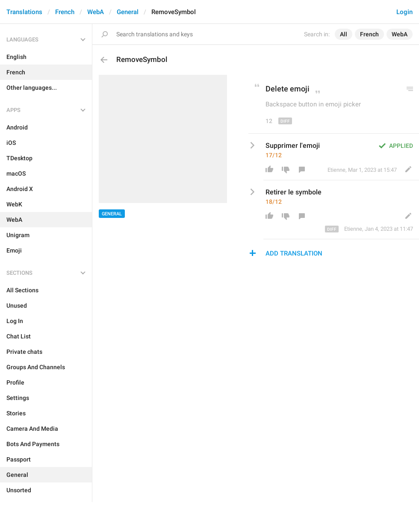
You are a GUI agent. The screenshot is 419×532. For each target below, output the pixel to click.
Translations (24, 12)
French (65, 12)
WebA (96, 12)
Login (404, 12)
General (128, 12)
